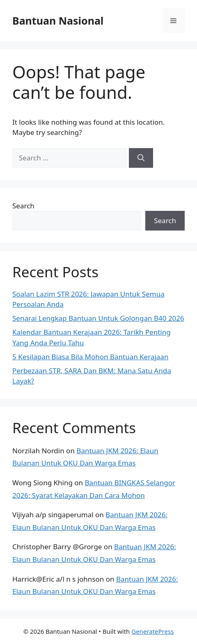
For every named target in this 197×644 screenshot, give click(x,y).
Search (23, 206)
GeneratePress (152, 631)
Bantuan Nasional (58, 21)
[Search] (141, 158)
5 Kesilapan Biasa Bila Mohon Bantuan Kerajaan (90, 357)
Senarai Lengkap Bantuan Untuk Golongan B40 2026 (98, 318)
